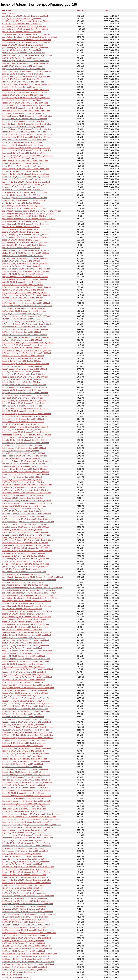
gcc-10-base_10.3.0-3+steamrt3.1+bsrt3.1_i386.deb (23, 206)
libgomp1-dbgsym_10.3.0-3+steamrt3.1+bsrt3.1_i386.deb (25, 427)
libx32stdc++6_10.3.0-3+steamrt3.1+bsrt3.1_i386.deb (24, 553)
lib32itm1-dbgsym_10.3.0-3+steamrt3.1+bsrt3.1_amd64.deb (26, 711)
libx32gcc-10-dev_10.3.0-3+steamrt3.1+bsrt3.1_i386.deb (25, 490)
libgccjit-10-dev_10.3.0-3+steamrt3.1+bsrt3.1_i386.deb (24, 385)
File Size (80, 11)
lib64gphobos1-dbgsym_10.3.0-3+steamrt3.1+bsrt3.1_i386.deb (28, 324)
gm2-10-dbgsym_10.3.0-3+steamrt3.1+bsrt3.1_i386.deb (25, 258)
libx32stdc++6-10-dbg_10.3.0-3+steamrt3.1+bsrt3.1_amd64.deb (28, 962)
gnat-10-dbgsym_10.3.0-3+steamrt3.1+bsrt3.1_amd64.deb (26, 646)
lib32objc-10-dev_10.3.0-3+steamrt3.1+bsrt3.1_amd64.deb (26, 719)
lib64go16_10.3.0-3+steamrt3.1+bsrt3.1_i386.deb (22, 314)
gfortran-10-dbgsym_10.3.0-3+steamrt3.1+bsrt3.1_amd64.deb (27, 632)
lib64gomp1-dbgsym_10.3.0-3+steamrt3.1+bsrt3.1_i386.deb (26, 316)
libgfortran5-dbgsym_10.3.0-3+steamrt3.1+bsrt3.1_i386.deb (26, 395)
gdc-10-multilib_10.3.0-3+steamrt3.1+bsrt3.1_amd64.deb (25, 627)
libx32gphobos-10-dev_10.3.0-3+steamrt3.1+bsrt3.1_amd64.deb (28, 930)
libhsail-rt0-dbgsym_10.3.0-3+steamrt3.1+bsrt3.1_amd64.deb (27, 846)
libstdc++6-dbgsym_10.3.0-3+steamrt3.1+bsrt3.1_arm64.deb (27, 185)
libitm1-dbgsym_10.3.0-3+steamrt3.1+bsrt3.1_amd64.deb (25, 851)
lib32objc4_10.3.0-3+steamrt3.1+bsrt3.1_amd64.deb (23, 725)
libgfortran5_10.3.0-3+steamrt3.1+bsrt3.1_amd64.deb (24, 785)
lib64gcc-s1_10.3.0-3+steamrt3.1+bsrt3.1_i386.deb (23, 298)
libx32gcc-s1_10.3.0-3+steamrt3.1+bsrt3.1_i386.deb (23, 495)
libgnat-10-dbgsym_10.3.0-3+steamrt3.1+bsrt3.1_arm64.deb (26, 129)
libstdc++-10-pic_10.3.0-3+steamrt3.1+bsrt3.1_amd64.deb (26, 877)
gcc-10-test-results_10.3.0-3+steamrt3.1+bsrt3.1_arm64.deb (26, 40)
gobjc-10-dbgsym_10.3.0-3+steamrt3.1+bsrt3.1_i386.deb (25, 277)
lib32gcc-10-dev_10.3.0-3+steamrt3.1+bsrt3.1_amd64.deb (26, 675)
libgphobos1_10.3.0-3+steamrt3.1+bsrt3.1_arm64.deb (24, 153)
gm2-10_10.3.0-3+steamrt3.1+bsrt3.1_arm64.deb (22, 58)
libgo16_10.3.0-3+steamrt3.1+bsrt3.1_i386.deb (21, 424)
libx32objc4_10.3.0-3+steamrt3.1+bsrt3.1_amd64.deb (24, 951)
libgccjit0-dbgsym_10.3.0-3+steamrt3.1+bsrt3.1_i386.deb (25, 387)
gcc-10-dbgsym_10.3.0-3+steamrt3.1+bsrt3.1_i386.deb (24, 208)
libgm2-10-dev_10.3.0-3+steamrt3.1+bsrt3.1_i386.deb (24, 401)
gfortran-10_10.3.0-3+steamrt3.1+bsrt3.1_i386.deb (23, 256)
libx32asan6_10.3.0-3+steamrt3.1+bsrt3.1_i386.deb (23, 482)
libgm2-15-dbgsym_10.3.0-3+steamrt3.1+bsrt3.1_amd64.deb (27, 790)
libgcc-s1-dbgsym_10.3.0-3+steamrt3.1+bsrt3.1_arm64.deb (26, 98)
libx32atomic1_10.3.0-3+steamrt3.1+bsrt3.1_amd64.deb (25, 898)
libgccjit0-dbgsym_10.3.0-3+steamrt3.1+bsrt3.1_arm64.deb (26, 105)
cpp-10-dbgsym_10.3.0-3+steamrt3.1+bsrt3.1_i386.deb (24, 192)
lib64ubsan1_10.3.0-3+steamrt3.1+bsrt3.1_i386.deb (23, 358)
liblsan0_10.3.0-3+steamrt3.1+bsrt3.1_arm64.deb (22, 163)
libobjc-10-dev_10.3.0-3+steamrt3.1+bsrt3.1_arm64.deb (25, 166)
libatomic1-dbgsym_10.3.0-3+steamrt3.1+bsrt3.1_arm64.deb (27, 84)
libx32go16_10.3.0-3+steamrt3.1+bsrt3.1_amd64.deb (24, 922)
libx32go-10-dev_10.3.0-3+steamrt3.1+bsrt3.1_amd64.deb (26, 920)
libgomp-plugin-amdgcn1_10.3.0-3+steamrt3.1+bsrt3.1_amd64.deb (29, 817)
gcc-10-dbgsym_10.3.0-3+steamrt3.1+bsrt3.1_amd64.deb (25, 574)
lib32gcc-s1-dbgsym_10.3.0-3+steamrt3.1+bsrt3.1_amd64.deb (27, 677)
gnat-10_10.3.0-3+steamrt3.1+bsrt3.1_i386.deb (21, 266)
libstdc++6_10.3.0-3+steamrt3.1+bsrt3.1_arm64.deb (23, 179)
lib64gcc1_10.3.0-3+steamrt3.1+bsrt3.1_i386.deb (22, 300)
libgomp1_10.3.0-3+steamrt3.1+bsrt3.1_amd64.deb (23, 833)
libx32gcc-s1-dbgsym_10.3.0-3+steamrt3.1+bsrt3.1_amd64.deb (28, 904)
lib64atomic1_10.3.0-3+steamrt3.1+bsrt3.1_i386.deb (23, 290)
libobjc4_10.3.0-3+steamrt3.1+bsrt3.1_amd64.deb (22, 864)
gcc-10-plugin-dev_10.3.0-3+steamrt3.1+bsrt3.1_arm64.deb (26, 34)
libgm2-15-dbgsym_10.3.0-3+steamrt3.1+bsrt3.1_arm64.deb (26, 124)
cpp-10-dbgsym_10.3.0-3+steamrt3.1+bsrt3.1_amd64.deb (25, 559)
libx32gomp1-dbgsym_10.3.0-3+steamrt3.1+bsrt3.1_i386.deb (27, 514)
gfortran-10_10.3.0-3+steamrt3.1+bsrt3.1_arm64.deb (23, 53)
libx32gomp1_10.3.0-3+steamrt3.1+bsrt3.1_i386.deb (23, 516)
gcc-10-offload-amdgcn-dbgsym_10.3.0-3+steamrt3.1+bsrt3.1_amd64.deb (32, 588)
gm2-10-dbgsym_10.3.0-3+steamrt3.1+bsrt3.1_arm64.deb (26, 61)
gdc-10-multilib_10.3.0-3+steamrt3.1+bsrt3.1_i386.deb (24, 245)
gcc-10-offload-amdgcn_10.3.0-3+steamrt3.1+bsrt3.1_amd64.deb (28, 590)
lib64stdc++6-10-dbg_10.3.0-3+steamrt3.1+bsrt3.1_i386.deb (26, 351)
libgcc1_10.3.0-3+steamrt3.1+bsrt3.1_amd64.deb (22, 767)
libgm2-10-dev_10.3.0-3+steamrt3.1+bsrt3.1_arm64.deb (25, 119)
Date (106, 11)
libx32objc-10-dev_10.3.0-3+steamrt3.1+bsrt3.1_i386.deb (25, 532)
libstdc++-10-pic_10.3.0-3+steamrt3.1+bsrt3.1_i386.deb (25, 469)
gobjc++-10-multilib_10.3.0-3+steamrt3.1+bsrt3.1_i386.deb (26, 271)
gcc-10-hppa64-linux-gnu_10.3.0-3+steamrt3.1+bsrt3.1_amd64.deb (29, 580)
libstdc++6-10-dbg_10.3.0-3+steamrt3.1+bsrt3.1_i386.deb (25, 472)
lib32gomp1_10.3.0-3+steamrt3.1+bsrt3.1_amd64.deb (24, 701)
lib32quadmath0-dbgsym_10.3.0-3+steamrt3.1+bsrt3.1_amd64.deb (29, 727)
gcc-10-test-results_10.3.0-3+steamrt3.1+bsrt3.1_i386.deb (26, 224)
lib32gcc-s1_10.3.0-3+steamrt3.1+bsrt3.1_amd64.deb (24, 680)
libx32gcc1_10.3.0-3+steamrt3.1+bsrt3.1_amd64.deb (23, 909)
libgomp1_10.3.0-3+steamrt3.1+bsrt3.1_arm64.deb (23, 145)
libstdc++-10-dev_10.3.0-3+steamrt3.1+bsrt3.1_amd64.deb (26, 872)
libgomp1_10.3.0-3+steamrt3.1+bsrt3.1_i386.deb (22, 430)
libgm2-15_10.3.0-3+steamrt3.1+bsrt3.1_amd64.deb (23, 793)
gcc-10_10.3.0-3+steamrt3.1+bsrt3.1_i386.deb (21, 227)
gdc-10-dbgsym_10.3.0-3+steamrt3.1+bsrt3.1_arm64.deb (25, 48)
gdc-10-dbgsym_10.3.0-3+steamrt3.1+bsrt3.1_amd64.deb (25, 624)
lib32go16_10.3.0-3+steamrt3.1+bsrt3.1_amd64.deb (23, 696)
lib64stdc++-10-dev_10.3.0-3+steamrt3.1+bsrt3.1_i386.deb (26, 348)
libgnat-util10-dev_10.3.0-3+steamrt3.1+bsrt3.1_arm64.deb (26, 137)
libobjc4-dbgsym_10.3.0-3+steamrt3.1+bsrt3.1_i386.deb (25, 456)
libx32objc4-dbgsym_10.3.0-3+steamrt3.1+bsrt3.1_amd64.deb (27, 948)
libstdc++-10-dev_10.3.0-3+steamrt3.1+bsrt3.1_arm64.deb (26, 174)
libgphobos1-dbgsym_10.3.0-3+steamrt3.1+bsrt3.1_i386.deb (26, 435)
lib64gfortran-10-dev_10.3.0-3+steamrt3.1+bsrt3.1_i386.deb (26, 303)
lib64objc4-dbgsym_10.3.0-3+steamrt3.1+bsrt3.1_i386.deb (26, 337)
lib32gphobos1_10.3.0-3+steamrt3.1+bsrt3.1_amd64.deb (25, 709)
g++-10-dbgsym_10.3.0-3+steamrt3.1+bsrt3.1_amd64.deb (26, 564)
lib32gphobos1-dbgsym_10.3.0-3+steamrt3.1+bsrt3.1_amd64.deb (29, 706)
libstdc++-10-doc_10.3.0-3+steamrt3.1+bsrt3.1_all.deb (24, 875)
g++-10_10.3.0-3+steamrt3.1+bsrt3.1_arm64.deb (22, 24)
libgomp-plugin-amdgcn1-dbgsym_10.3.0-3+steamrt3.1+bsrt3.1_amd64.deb (33, 814)
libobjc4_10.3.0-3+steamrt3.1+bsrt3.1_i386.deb (21, 458)
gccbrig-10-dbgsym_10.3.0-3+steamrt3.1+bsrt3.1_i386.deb (26, 229)
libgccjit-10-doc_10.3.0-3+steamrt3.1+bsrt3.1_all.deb (23, 772)
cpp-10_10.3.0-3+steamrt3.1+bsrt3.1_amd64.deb (22, 561)
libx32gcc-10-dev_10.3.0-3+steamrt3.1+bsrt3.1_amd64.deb (26, 901)
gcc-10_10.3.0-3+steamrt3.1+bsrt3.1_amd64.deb (22, 609)
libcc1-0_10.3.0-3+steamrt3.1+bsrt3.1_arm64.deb (22, 87)
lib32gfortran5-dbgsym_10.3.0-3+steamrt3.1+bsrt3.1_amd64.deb (28, 688)
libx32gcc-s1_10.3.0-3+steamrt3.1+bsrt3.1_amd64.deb (24, 906)
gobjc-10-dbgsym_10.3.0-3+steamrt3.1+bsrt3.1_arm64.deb (26, 77)
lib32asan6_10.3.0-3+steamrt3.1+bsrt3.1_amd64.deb (24, 667)
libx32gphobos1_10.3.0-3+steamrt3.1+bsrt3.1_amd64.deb (26, 935)
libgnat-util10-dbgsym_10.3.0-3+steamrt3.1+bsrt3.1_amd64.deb (28, 801)
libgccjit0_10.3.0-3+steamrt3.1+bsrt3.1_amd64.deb (23, 777)
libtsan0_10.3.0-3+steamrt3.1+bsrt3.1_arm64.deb (22, 187)
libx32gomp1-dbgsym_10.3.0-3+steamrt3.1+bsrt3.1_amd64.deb (28, 925)
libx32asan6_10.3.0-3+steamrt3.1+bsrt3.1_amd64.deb (24, 893)
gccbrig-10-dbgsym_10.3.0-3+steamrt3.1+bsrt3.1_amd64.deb (27, 611)
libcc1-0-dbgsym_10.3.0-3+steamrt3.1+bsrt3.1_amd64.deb (26, 754)
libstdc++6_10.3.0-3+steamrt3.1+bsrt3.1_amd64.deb (23, 885)
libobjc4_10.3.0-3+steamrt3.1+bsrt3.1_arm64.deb (22, 171)
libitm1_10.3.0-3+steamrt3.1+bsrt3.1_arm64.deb (22, 158)
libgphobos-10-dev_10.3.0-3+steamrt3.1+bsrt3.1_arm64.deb (26, 150)
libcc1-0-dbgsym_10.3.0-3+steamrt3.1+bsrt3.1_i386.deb (25, 369)
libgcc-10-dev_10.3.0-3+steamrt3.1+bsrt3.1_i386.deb (23, 374)
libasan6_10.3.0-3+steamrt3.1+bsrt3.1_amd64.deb (23, 746)
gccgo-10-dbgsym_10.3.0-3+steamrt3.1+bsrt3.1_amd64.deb (26, 617)
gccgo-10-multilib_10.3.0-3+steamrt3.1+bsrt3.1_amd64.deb (26, 619)
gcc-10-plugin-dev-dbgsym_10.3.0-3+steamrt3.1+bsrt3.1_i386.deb (29, 219)
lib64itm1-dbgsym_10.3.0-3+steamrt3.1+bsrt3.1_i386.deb (25, 329)
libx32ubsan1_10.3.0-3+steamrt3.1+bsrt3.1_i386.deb (23, 556)
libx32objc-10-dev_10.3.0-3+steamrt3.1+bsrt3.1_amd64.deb (26, 946)
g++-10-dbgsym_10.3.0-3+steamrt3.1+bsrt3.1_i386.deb (24, 198)
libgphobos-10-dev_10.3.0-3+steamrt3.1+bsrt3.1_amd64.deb (27, 835)
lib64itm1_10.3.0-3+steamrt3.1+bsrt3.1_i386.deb (22, 332)
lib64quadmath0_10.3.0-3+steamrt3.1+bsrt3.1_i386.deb (25, 345)
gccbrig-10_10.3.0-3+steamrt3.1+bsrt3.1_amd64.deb (23, 614)
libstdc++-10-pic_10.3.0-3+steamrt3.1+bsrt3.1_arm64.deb (25, 177)
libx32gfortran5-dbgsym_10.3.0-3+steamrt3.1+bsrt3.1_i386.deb (28, 503)
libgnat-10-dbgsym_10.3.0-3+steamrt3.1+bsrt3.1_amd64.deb (27, 796)
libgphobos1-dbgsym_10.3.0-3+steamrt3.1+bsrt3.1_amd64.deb (28, 838)
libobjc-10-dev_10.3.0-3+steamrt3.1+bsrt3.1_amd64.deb (25, 859)
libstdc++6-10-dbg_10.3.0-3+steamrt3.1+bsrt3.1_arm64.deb (26, 182)
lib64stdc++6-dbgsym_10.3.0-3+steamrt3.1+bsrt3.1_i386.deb (27, 353)
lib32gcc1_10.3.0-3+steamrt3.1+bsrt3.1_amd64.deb (23, 682)
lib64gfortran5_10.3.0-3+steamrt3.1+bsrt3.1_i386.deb (24, 308)
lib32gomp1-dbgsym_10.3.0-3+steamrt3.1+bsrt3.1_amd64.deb (27, 698)
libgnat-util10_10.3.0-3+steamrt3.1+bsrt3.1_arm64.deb (24, 132)
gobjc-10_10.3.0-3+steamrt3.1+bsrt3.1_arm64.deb (22, 74)
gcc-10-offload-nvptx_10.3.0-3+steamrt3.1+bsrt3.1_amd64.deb (27, 595)
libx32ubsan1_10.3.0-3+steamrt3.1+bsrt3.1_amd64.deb (25, 970)
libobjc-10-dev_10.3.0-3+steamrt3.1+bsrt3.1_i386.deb (24, 453)
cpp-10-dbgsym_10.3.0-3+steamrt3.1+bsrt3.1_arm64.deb (25, 16)
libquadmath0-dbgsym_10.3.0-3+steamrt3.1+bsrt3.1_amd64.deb (28, 867)
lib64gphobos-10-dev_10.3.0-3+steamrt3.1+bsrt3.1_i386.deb (27, 322)
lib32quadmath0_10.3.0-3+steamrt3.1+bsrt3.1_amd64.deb (26, 730)
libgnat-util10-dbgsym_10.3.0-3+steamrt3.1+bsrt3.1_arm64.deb (28, 134)
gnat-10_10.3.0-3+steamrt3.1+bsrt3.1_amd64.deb (22, 648)
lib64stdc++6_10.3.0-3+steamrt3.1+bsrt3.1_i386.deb (23, 356)
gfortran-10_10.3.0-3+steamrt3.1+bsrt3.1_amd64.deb (24, 638)
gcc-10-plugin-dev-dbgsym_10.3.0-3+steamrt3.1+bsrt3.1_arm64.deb (30, 37)
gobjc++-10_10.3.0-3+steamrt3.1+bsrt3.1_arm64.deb (23, 69)
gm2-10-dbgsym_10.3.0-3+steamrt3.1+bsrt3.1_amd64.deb (26, 640)
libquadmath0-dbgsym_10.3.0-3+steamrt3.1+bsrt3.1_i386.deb (27, 461)
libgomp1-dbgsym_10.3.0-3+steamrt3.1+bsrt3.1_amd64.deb (26, 830)
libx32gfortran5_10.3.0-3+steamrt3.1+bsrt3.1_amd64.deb (25, 917)
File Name (6, 11)
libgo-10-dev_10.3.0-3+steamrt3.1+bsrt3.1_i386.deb (23, 422)
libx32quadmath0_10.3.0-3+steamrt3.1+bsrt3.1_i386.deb (25, 543)
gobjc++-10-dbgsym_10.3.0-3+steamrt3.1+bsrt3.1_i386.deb (26, 269)
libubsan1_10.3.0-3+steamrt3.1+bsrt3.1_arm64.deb (23, 190)
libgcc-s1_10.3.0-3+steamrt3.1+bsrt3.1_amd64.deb (23, 764)
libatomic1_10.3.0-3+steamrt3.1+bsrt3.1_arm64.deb (23, 82)
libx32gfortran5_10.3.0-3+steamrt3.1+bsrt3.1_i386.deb (24, 506)
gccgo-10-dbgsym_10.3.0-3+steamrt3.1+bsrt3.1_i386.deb (25, 235)
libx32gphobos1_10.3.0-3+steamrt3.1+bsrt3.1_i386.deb (24, 524)
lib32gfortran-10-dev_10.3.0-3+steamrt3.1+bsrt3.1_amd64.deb (27, 685)
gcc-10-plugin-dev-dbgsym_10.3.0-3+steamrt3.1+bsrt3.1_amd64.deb (30, 598)
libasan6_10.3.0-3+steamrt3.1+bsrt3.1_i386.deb (22, 361)
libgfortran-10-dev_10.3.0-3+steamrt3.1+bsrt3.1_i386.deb (25, 393)
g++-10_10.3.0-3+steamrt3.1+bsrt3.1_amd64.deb (22, 569)
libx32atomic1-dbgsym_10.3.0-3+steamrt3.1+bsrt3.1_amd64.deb (28, 896)
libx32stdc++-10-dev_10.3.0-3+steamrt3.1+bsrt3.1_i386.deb (26, 545)
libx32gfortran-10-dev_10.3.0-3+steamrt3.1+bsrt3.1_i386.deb (27, 501)
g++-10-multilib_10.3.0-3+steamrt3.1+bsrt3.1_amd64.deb (25, 567)
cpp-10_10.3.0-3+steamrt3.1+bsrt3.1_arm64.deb (22, 19)
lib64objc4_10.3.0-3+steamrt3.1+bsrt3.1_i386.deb (22, 340)
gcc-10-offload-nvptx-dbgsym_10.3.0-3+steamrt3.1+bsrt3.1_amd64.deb (31, 593)
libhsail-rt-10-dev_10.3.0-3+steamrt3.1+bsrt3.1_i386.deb (25, 440)
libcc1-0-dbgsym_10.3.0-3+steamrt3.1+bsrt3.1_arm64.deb (26, 90)
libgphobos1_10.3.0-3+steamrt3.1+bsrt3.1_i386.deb (23, 437)
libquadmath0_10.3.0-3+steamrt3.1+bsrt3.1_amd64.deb (25, 870)
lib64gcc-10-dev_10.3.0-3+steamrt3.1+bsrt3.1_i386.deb (25, 293)
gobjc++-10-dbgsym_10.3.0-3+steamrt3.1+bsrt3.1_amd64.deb (27, 651)
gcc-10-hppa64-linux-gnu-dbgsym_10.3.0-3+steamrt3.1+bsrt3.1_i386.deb (32, 211)
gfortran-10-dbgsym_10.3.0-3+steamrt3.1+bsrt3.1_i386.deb (26, 250)
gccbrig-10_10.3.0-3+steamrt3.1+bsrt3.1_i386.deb (22, 232)
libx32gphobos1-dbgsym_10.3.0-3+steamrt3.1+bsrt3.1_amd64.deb (29, 933)
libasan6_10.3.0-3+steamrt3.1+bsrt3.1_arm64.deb (22, 79)
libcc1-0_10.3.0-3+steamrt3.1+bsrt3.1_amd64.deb (22, 756)
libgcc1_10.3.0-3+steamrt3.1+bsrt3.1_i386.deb (21, 382)
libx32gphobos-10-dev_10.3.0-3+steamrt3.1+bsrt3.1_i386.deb (27, 519)
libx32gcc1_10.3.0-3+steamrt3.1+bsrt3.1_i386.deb (22, 498)
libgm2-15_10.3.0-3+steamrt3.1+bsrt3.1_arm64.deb (23, 121)
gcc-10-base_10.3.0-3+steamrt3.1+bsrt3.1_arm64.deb (24, 27)
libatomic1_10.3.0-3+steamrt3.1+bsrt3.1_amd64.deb (23, 751)
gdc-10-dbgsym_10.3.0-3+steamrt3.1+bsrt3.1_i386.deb (24, 243)
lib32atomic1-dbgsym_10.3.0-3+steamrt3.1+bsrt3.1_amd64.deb (28, 669)
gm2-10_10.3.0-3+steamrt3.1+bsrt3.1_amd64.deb (22, 643)
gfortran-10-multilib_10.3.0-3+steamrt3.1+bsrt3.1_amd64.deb (27, 635)
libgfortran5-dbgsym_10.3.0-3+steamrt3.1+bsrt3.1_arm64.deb (27, 116)
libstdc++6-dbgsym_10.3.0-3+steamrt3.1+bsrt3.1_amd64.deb (27, 883)
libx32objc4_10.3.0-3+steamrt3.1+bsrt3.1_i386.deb (23, 538)
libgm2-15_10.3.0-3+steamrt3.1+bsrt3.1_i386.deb (22, 406)
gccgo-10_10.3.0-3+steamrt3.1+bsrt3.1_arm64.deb (23, 45)
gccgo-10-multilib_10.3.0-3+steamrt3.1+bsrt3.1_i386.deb (25, 237)
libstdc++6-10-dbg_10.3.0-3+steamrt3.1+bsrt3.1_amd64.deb (26, 880)
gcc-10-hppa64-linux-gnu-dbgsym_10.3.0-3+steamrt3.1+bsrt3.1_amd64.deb (33, 577)
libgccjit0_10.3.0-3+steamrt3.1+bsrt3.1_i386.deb (22, 390)
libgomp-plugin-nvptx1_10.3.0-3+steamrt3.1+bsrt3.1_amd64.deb (28, 827)
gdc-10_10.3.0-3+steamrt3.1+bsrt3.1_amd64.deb (22, 630)
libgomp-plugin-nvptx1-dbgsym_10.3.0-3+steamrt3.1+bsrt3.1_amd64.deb (32, 825)
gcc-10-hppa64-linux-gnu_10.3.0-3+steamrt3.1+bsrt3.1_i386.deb (28, 214)
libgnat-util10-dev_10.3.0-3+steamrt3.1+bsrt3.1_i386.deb (25, 416)
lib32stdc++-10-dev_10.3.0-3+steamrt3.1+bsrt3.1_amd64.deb (27, 733)
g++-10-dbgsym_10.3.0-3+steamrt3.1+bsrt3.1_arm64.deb (25, 21)
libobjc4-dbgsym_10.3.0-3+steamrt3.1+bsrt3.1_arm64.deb (26, 169)
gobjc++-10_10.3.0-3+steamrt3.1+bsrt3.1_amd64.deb (24, 656)
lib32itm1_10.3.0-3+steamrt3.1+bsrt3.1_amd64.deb (23, 714)
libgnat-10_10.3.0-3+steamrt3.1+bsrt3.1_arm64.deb (23, 127)
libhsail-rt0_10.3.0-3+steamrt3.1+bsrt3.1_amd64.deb (23, 848)
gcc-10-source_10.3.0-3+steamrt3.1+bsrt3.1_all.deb (23, 603)
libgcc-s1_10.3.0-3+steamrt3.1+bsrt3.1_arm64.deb (23, 95)
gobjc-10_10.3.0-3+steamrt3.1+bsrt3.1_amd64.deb (23, 664)
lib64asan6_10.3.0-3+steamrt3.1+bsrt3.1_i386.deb (22, 285)
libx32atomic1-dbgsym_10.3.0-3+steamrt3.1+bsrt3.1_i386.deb (27, 485)
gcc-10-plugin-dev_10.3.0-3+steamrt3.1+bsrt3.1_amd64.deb (26, 601)
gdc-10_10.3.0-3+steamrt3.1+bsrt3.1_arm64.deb (22, 50)
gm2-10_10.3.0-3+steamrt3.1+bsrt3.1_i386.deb (21, 261)
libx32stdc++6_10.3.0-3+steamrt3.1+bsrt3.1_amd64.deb (25, 967)
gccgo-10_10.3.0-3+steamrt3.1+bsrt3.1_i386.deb (22, 240)
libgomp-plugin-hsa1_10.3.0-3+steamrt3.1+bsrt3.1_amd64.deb (27, 822)
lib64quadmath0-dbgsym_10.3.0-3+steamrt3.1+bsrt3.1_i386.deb (28, 343)
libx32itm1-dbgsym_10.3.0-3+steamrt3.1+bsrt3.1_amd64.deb (27, 938)
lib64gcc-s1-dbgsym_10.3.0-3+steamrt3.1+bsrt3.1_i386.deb (26, 295)
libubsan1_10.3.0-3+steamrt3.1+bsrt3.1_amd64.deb (23, 891)
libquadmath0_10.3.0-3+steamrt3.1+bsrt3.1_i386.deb (24, 464)
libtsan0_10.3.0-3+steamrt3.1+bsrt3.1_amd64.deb (22, 888)
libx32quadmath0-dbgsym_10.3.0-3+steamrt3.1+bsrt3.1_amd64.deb (30, 954)
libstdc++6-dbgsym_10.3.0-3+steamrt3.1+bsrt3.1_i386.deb (26, 474)
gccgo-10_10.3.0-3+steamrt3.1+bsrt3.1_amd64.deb (23, 622)
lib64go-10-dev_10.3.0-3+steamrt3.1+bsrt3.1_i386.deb (24, 311)
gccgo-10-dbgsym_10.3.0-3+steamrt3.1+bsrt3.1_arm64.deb (26, 42)
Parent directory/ (9, 13)
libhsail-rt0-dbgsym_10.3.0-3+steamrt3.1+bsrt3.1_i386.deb (26, 443)
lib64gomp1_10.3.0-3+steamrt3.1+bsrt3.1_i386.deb (23, 319)
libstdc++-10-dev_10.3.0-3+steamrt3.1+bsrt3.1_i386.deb (25, 466)
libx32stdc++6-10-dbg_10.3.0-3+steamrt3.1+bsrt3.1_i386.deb (27, 548)
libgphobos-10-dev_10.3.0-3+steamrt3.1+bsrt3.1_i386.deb (26, 432)
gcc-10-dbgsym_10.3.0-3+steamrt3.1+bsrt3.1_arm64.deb (25, 29)
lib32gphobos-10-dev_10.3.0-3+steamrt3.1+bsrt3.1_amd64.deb (28, 704)
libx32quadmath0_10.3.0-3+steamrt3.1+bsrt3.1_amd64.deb (26, 956)
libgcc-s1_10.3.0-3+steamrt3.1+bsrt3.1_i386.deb (22, 380)
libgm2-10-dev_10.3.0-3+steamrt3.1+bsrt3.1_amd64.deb (25, 788)
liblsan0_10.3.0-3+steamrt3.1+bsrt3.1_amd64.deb (22, 856)
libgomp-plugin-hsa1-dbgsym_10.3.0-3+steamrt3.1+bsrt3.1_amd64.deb (31, 819)
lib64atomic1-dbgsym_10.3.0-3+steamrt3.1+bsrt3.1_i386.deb (27, 287)
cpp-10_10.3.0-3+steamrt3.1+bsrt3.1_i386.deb (21, 195)
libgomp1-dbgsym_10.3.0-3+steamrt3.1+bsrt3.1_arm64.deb (26, 148)
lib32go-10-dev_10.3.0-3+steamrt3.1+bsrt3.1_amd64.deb (25, 693)
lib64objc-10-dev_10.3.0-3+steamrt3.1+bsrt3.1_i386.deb (25, 335)
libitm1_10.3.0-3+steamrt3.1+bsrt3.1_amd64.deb (22, 854)
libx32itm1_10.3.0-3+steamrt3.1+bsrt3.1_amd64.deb (23, 941)
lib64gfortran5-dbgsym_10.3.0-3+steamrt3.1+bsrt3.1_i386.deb (27, 306)
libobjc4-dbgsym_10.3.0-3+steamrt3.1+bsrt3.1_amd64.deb (26, 862)
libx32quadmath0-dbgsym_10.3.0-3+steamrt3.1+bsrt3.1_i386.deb (28, 540)
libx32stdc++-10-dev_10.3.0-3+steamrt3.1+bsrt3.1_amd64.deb (27, 959)
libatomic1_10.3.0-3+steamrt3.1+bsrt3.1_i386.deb (22, 366)
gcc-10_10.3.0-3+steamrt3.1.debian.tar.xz (19, 972)
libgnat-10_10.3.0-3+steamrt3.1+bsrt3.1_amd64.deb (23, 798)
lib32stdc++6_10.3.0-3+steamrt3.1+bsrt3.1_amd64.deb (24, 740)
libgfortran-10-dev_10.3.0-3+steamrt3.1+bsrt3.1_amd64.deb (26, 780)
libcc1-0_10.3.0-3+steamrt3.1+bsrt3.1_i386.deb (21, 372)
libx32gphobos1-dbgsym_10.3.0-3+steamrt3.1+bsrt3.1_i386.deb (28, 522)
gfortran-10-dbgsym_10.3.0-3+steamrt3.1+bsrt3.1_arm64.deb (27, 55)
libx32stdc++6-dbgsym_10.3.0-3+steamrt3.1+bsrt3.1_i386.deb (27, 551)
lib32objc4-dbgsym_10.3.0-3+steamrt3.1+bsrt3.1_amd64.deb (27, 722)
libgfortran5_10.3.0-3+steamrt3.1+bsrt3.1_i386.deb (23, 398)
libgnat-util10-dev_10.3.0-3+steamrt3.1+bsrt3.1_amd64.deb (26, 804)
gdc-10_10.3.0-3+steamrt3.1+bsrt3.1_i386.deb (21, 248)
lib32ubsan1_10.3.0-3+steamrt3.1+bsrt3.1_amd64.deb (24, 743)
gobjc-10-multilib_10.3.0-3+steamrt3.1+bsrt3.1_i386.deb (25, 279)
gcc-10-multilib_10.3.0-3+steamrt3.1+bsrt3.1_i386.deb (24, 216)
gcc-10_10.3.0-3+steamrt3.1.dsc (15, 977)
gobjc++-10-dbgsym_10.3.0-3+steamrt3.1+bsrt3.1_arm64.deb (27, 71)
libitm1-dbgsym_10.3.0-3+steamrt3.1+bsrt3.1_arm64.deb (25, 161)
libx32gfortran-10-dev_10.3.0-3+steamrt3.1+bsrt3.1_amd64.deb (28, 912)
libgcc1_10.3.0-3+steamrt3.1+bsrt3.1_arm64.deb (22, 100)
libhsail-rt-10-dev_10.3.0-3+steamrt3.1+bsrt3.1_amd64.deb (26, 843)
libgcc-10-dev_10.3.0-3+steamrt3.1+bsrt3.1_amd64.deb (25, 759)
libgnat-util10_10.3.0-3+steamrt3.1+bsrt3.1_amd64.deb (24, 806)
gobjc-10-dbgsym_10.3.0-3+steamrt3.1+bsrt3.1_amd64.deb (26, 659)
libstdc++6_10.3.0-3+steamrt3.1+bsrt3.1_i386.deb (22, 477)
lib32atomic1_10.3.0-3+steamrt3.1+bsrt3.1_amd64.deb (24, 672)
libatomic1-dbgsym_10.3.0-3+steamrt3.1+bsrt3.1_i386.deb (26, 364)
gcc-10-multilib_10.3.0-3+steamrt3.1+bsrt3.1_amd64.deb (25, 585)
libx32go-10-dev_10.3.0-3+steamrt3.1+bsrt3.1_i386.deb (25, 509)
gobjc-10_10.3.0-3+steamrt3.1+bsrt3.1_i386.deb (22, 282)
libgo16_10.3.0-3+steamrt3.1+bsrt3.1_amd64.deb (22, 811)
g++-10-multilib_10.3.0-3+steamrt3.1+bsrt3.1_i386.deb (24, 200)
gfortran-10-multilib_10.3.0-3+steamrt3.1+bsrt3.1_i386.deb (26, 253)
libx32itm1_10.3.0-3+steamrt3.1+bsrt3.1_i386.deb (22, 530)
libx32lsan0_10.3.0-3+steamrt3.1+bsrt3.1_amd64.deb (24, 943)
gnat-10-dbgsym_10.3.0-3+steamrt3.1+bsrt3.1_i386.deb (25, 264)
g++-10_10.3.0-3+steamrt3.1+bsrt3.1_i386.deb (21, 203)
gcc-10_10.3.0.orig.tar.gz (12, 975)
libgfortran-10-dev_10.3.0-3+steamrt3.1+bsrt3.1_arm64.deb (26, 111)
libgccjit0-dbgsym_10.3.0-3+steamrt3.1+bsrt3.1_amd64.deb (26, 775)
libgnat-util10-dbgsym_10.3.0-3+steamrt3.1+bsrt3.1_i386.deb (27, 414)
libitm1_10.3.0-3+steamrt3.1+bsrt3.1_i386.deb (21, 451)
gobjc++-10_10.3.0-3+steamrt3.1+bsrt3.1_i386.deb (23, 274)
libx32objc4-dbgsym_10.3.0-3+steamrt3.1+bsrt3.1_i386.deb (26, 535)
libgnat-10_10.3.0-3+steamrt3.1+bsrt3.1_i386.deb (22, 411)
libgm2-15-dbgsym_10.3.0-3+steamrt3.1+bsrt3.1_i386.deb (26, 403)
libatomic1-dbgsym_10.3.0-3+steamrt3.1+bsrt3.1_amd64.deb (27, 748)
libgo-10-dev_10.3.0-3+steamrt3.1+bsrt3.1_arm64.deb (24, 140)
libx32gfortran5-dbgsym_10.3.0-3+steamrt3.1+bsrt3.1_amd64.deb (29, 914)
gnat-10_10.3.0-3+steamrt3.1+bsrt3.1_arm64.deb (22, 66)
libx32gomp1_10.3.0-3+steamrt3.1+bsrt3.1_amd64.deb (24, 927)
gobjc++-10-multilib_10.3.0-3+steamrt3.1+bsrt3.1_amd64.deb (27, 653)
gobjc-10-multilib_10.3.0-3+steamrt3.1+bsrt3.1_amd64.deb (26, 661)
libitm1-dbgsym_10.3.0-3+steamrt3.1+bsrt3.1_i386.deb (24, 448)
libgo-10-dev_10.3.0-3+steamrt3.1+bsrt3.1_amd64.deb (24, 809)
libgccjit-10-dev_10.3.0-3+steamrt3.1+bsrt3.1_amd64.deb (25, 769)
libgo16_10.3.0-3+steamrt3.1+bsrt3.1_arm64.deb (22, 142)
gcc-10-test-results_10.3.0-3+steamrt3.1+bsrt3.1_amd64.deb (27, 606)
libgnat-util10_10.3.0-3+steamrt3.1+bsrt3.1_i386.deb (23, 419)
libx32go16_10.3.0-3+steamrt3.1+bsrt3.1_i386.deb (22, 511)
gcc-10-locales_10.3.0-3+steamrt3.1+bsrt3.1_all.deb (23, 582)
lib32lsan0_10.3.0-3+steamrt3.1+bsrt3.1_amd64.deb (23, 717)
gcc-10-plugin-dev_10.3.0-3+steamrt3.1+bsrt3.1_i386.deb (25, 221)
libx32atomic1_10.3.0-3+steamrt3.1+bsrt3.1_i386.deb (24, 487)
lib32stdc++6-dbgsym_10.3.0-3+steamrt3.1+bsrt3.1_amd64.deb (28, 738)
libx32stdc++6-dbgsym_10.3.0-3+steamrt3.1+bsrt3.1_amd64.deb (28, 964)
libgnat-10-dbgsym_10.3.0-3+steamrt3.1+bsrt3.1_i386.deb (26, 408)
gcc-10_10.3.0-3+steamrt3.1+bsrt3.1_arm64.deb (22, 32)
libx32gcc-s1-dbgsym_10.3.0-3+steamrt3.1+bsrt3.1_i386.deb (27, 493)
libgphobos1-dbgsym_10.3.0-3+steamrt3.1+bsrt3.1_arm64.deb (27, 156)
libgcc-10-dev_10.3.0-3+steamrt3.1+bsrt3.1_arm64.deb (24, 92)
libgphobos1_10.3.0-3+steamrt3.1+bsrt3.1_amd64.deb (24, 841)
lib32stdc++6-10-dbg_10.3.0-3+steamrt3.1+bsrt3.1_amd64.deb (27, 735)
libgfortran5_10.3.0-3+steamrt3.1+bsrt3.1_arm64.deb (23, 113)
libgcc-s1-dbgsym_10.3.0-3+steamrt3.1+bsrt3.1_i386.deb (25, 377)
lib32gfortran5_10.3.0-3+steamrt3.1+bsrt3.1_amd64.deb (25, 690)
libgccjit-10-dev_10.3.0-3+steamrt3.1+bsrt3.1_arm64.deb (25, 103)
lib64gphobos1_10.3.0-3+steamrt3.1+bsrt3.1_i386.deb (24, 327)
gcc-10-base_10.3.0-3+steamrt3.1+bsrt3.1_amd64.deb (24, 572)
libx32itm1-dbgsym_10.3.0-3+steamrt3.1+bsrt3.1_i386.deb (26, 527)
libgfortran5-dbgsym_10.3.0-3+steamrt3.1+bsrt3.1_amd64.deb (27, 782)
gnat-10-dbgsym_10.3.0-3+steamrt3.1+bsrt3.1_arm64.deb (26, 63)
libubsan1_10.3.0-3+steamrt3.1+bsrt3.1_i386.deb (22, 480)
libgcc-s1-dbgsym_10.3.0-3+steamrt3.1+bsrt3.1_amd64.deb (26, 761)
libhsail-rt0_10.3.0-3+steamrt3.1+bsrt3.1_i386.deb (22, 445)
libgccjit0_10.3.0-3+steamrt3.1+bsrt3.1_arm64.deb (22, 108)
